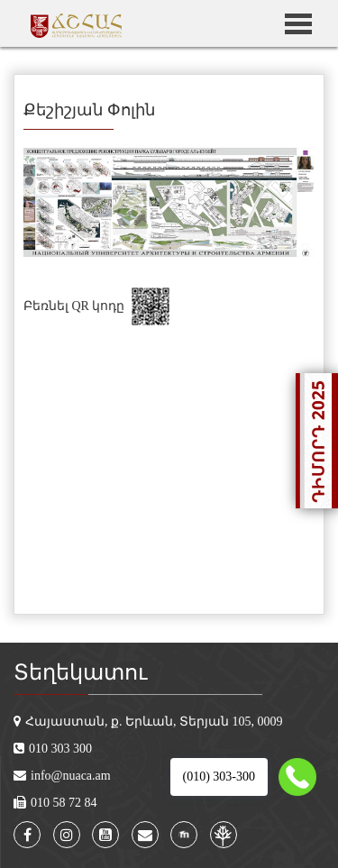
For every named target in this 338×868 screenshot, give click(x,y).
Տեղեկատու (80, 672)
